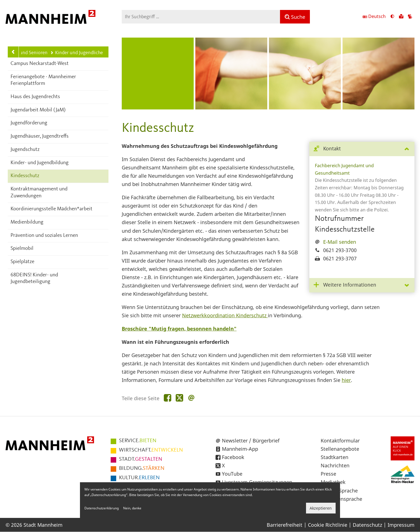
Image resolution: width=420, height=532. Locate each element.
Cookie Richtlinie (328, 525)
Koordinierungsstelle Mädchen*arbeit (51, 209)
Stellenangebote (340, 449)
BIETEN (138, 441)
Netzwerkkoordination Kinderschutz (225, 315)
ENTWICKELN (151, 450)
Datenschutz (367, 525)
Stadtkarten (335, 457)
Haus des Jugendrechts (35, 97)
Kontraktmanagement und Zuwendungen (39, 193)
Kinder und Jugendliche (77, 53)
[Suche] (295, 17)
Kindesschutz (25, 176)
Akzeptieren (321, 508)
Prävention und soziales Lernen (44, 236)
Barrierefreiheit (285, 525)
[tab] (362, 149)
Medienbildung (27, 222)
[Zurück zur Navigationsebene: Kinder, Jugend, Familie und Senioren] (13, 52)
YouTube (232, 474)
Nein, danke (132, 508)
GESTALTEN (141, 459)
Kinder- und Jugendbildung (40, 163)
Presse (328, 474)
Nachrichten (335, 465)
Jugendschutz (25, 150)
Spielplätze (22, 262)
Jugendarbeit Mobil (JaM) (38, 110)
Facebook (233, 457)
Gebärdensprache (341, 499)
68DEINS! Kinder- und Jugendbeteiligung (34, 279)
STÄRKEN (142, 468)
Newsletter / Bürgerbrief (251, 441)
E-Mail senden (340, 242)
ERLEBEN (139, 478)
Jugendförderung (29, 123)
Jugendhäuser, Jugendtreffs (40, 136)
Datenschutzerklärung (102, 508)
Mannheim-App (240, 449)
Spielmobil (22, 249)
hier (346, 380)
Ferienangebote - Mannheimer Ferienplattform (43, 80)
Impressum (401, 525)
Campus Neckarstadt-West (40, 64)
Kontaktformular (340, 441)
